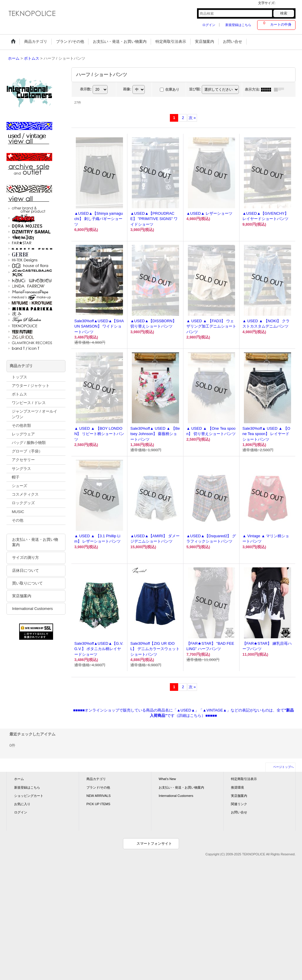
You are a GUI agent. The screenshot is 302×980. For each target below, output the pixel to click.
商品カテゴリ (96, 779)
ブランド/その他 (98, 787)
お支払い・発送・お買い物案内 (35, 542)
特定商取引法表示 (244, 779)
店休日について (26, 570)
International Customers (32, 609)
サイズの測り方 (26, 557)
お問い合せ (239, 812)
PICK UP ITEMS (98, 804)
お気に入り (22, 804)
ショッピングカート (29, 796)
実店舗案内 (22, 596)
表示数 (86, 89)
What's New (167, 779)
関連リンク (239, 804)
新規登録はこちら (238, 25)
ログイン (209, 25)
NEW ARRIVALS (99, 796)
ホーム (19, 779)
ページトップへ (283, 767)
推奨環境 (237, 787)
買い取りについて (27, 583)
